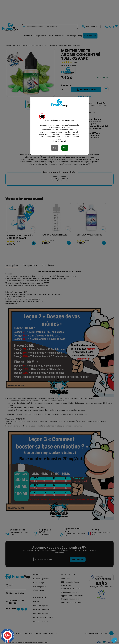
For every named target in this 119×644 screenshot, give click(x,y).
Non (55, 148)
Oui (65, 148)
